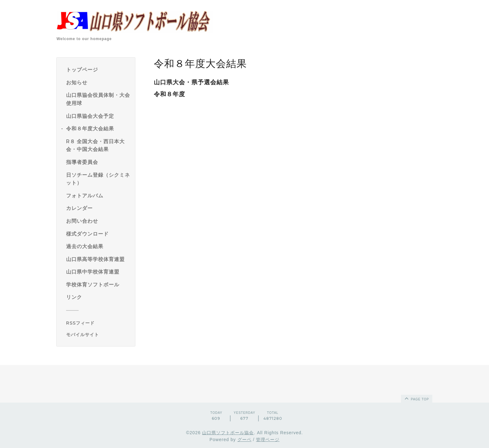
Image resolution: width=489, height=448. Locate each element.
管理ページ (268, 440)
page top (416, 398)
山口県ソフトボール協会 (228, 433)
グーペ (244, 440)
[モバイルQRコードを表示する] (98, 335)
